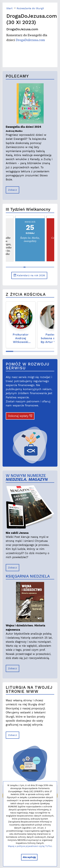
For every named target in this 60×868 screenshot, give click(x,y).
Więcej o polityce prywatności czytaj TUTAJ (30, 846)
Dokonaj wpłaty (20, 416)
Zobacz (12, 190)
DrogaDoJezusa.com (30, 40)
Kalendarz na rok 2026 (29, 275)
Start (9, 8)
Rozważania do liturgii (30, 8)
